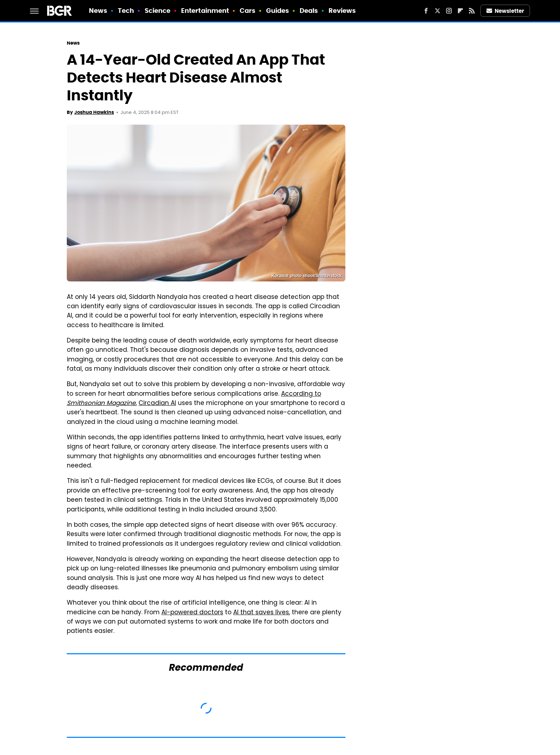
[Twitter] (437, 11)
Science (158, 11)
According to (301, 394)
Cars (247, 11)
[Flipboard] (460, 11)
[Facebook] (426, 11)
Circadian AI (157, 404)
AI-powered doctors (192, 613)
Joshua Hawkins (94, 112)
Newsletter (505, 11)
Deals (309, 11)
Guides (278, 11)
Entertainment (205, 11)
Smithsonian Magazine (101, 404)
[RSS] (472, 11)
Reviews (342, 11)
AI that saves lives (261, 613)
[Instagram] (449, 11)
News (98, 11)
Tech (126, 11)
